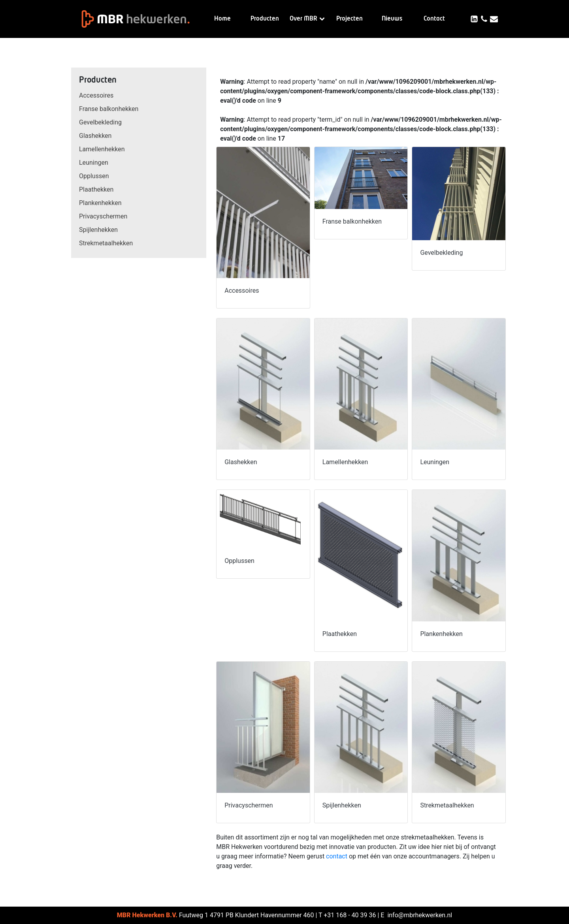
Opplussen (94, 176)
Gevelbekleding (100, 122)
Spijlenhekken (98, 230)
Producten (265, 19)
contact (337, 856)
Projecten (350, 19)
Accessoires (96, 95)
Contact (434, 19)
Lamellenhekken (102, 149)
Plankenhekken (100, 203)
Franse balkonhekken (109, 109)
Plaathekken (96, 189)
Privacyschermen (103, 216)
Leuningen (94, 163)
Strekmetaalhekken (106, 243)
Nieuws (392, 19)
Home (222, 19)
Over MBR (307, 19)
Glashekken (95, 136)
